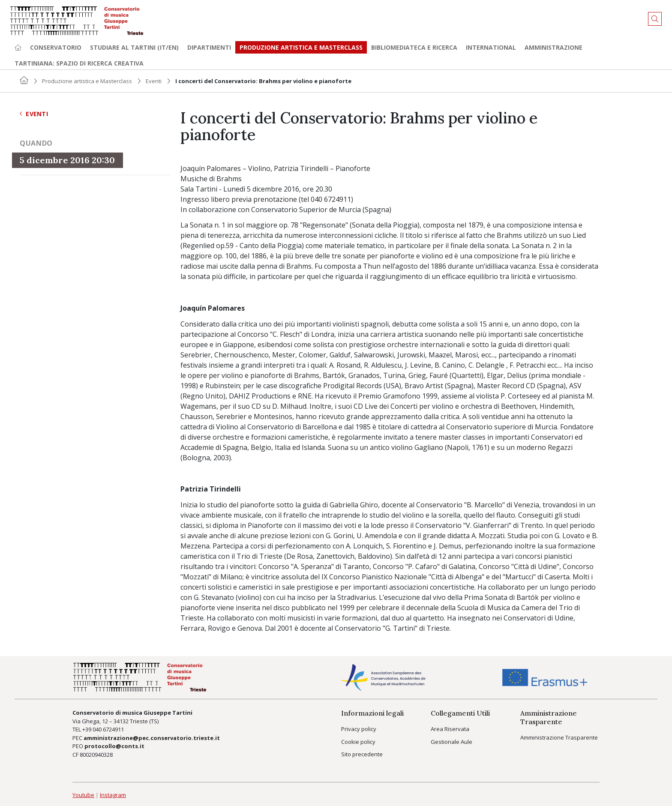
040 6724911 (108, 729)
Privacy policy (359, 729)
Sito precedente (362, 754)
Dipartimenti (209, 47)
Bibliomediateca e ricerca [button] (414, 47)
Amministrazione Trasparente (559, 737)
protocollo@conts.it (114, 746)
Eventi (154, 81)
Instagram (113, 795)
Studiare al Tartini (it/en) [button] (134, 47)
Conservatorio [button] (56, 47)
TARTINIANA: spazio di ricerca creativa (79, 63)
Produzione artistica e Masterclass (301, 47)
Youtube (83, 795)
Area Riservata (450, 729)
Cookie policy (358, 742)
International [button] (491, 47)
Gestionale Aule (451, 742)
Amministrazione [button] (553, 47)
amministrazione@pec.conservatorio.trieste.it (152, 738)
